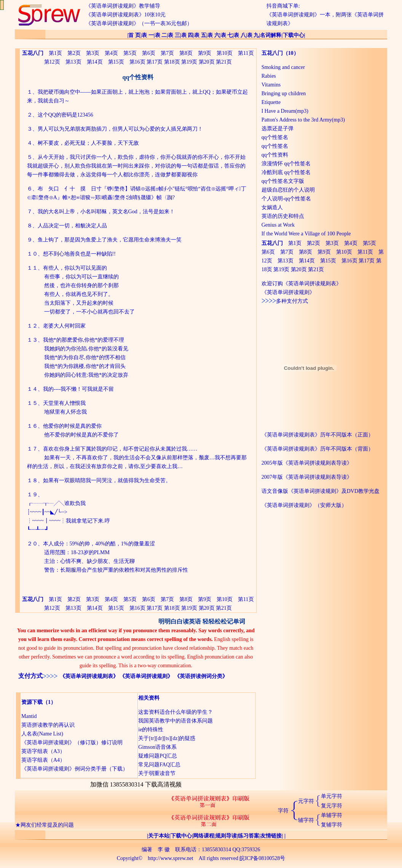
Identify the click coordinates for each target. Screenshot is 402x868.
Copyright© (130, 858)
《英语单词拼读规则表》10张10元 (126, 15)
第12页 (52, 62)
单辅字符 (332, 815)
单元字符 (332, 796)
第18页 (172, 62)
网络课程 (204, 836)
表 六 (214, 35)
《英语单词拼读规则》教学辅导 (123, 6)
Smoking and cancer (283, 67)
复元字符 (332, 806)
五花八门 (272, 53)
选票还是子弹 (278, 129)
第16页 (137, 62)
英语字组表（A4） (43, 760)
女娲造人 (272, 207)
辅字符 (306, 820)
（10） (291, 53)
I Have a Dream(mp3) (285, 111)
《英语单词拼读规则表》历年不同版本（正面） (317, 435)
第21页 (224, 62)
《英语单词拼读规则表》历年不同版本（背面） (317, 449)
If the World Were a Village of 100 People (306, 234)
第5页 (130, 53)
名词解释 (271, 35)
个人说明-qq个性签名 (286, 199)
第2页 (74, 53)
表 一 (148, 35)
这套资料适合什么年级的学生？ (175, 712)
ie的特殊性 (151, 730)
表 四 (187, 35)
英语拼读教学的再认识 (48, 725)
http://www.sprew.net (171, 858)
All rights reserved (219, 858)
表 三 (174, 35)
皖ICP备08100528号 (262, 858)
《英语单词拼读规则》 (146, 676)
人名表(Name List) (42, 734)
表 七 (227, 35)
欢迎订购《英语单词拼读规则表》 (301, 284)
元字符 (306, 801)
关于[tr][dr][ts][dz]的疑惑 (167, 738)
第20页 (207, 62)
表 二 (161, 35)
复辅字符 (332, 825)
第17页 (155, 62)
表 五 (200, 35)
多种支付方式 (285, 301)
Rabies (269, 76)
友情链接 (271, 836)
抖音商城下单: (283, 6)
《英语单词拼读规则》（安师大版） (304, 505)
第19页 (189, 62)
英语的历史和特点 (283, 216)
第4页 (111, 53)
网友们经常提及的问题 (47, 827)
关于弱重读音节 (157, 773)
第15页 (116, 62)
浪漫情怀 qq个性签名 (286, 164)
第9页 (205, 53)
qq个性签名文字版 (283, 181)
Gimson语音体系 (157, 747)
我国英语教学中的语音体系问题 (175, 721)
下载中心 (294, 35)
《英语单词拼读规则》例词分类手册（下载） (75, 769)
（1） (49, 702)
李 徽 (164, 850)
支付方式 (30, 676)
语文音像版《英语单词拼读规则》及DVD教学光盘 (321, 491)
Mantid (29, 716)
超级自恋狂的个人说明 (288, 190)
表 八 (240, 35)
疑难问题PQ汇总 (158, 756)
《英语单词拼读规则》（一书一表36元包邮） (139, 23)
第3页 (93, 53)
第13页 (73, 62)
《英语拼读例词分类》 (201, 676)
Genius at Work (278, 225)
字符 (283, 811)
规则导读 (226, 836)
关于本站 (159, 836)
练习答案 (249, 836)
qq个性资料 (275, 155)
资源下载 (32, 702)
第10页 (225, 53)
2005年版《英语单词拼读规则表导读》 (307, 463)
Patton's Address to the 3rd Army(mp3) (303, 120)
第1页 (55, 53)
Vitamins (271, 85)
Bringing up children (284, 94)
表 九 (253, 35)
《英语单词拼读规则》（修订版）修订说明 (72, 743)
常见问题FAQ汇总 (159, 765)
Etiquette (271, 102)
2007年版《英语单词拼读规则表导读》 (307, 477)
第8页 (186, 53)
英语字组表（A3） (43, 751)
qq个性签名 (275, 137)
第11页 (246, 53)
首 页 (134, 35)
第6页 (149, 53)
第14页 (95, 62)
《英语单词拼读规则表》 (89, 676)
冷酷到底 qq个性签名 (286, 172)
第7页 (167, 53)
